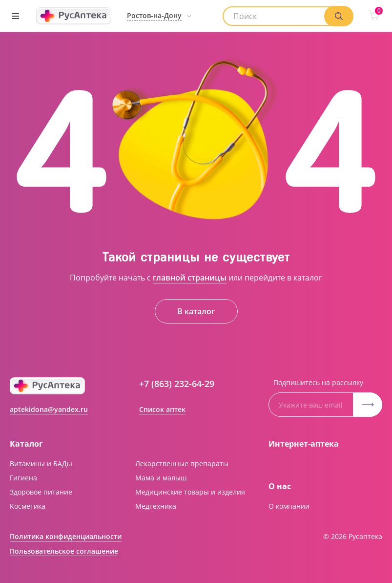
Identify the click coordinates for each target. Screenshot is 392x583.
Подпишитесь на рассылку (318, 382)
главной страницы (190, 278)
